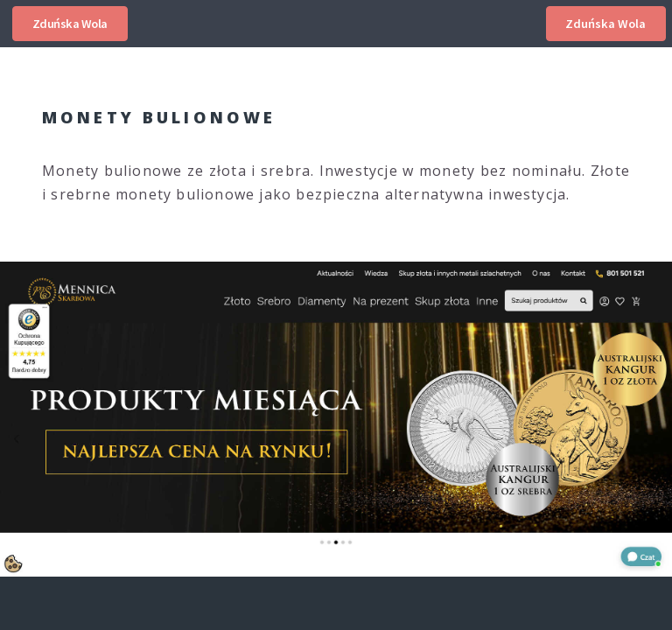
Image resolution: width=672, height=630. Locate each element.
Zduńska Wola (70, 24)
